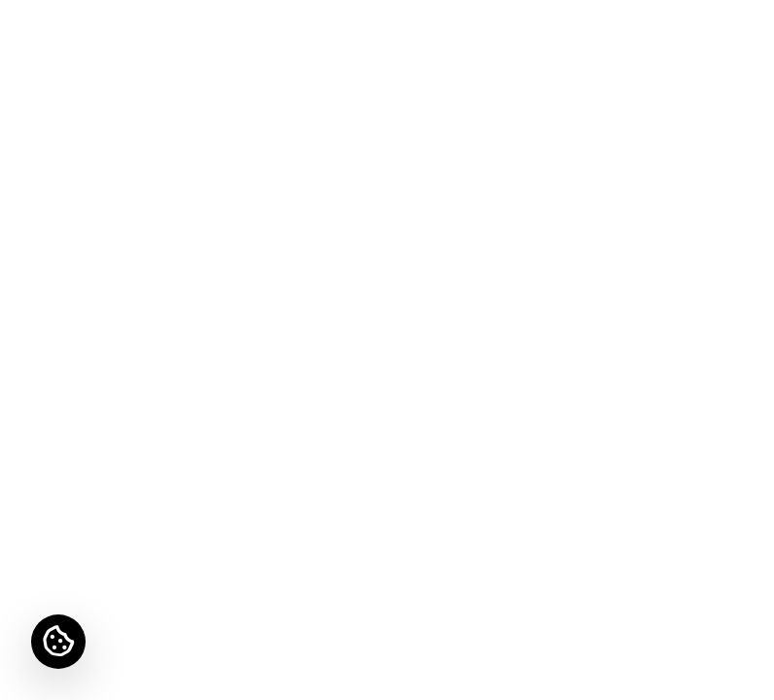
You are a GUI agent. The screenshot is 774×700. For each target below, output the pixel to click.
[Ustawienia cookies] (58, 642)
